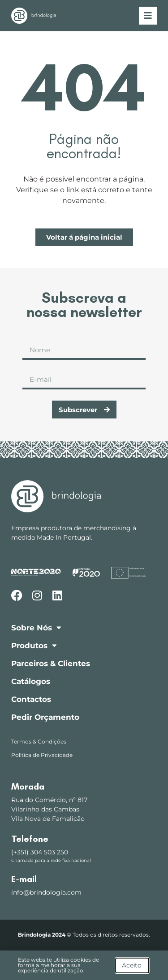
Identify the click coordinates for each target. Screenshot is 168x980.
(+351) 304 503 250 (40, 852)
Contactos (31, 699)
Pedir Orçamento (45, 717)
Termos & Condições (39, 741)
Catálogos (31, 681)
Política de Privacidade (42, 755)
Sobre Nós (36, 627)
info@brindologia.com (46, 892)
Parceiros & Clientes (51, 663)
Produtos (34, 645)
